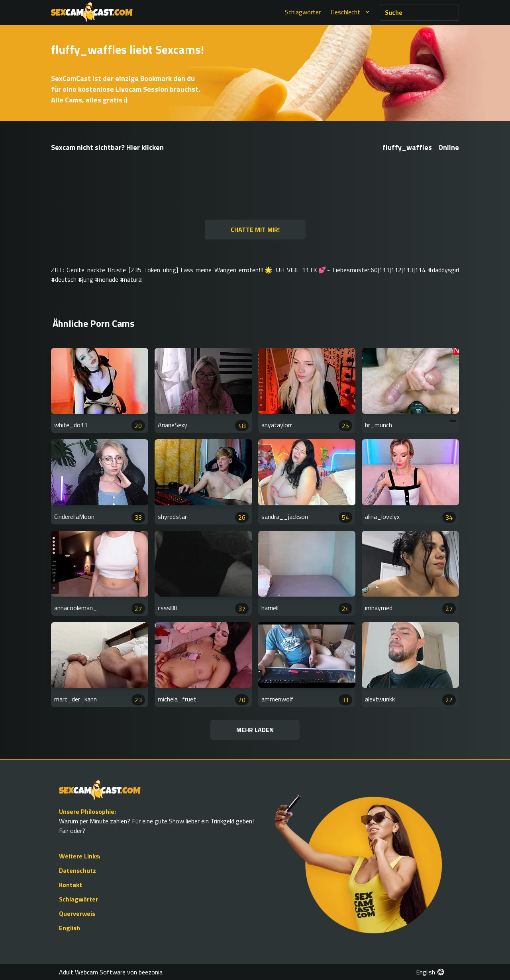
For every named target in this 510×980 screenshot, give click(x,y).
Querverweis (77, 913)
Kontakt (71, 885)
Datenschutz (77, 870)
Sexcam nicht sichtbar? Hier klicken (107, 147)
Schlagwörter (303, 12)
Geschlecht (351, 12)
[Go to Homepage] (92, 12)
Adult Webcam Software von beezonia (111, 972)
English (70, 928)
